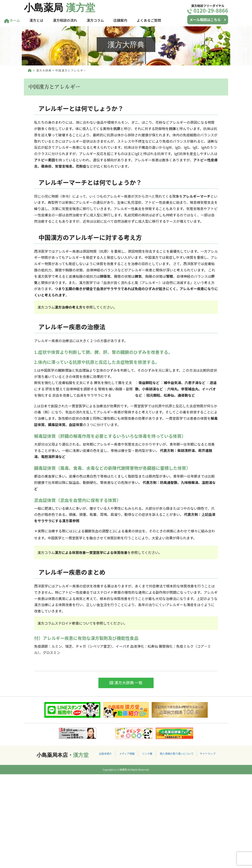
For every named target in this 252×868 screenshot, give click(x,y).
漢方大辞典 (44, 70)
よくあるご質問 (149, 20)
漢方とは (36, 20)
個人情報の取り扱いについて (177, 753)
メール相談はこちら (208, 20)
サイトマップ (208, 753)
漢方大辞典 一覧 (126, 682)
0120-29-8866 (208, 10)
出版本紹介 (105, 753)
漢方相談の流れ (65, 20)
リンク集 (147, 753)
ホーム (12, 20)
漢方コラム (95, 20)
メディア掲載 (127, 753)
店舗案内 (120, 20)
